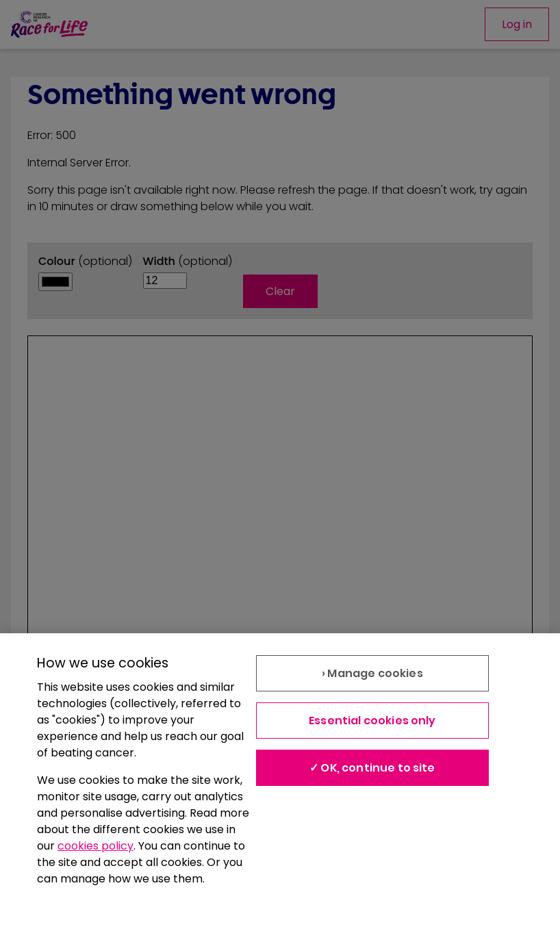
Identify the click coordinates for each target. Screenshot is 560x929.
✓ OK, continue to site (372, 768)
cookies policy (96, 846)
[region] (280, 781)
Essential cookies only (372, 721)
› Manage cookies (372, 673)
